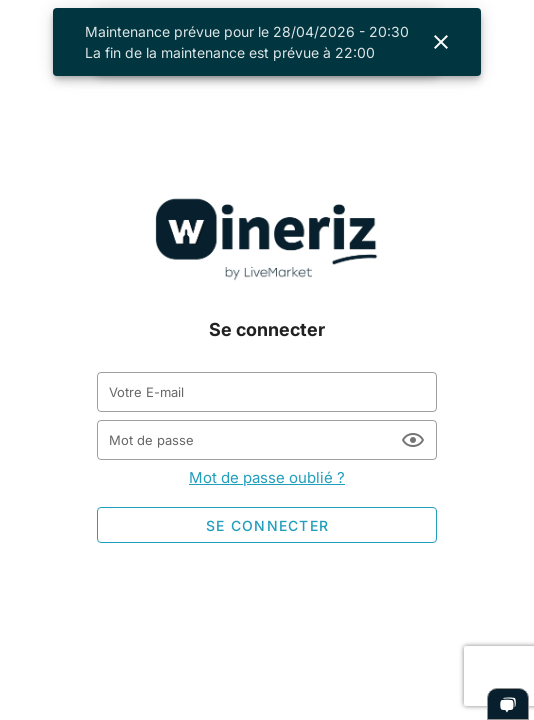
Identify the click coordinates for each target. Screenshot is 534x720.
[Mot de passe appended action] (413, 440)
